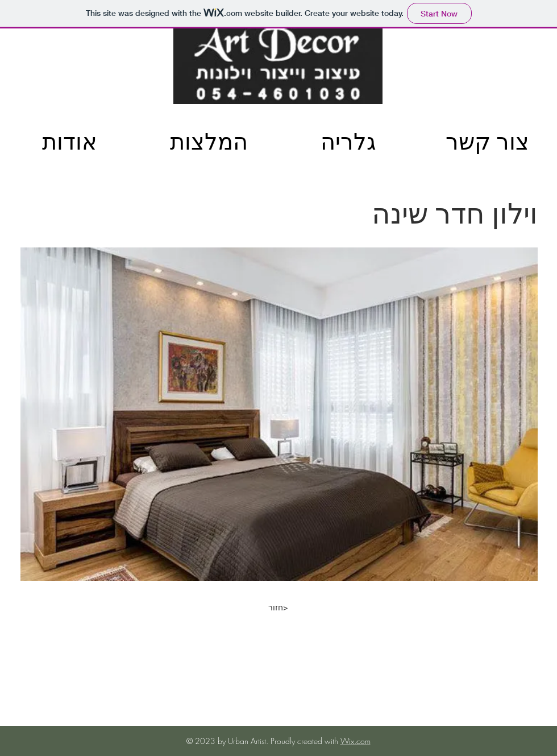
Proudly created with (305, 741)
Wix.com (356, 741)
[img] (36, 203)
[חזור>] (278, 608)
